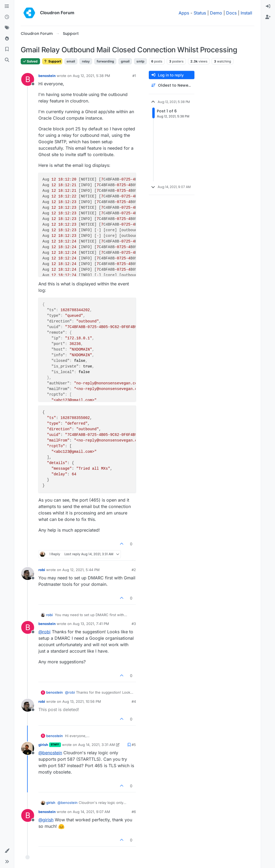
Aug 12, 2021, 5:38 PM (91, 76)
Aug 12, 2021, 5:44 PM (81, 570)
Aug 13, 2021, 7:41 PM (91, 624)
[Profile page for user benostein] (28, 79)
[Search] (7, 60)
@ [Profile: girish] (46, 820)
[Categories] (7, 6)
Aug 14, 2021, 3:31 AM (97, 745)
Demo (216, 13)
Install (246, 13)
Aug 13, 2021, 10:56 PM (82, 701)
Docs (231, 13)
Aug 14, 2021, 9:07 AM (91, 812)
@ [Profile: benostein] (50, 753)
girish (43, 745)
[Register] (268, 17)
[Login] (268, 6)
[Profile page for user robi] (28, 573)
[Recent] (7, 17)
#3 (134, 624)
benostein (47, 76)
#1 (134, 76)
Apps (184, 13)
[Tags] (7, 28)
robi (42, 570)
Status (200, 13)
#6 (134, 812)
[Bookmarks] (7, 49)
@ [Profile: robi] (44, 632)
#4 (134, 701)
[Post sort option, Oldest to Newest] (172, 85)
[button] (7, 851)
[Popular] (7, 39)
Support (52, 61)
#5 (134, 745)
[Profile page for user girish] (28, 748)
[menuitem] (268, 6)
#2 (134, 570)
